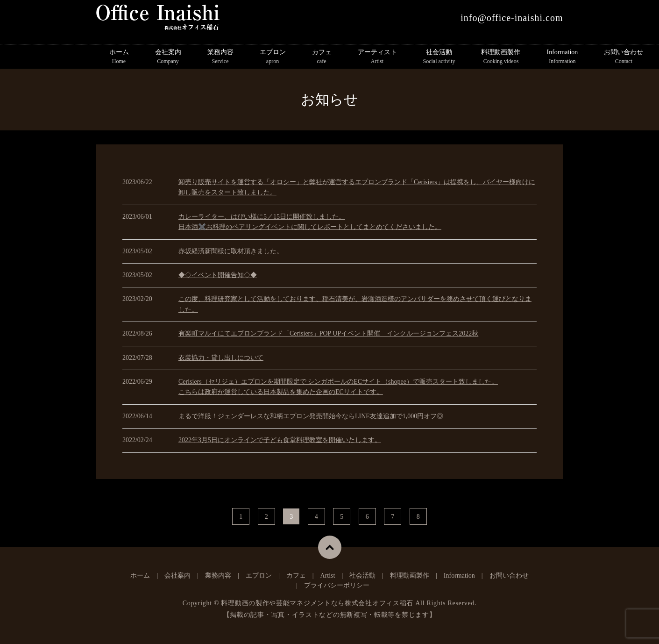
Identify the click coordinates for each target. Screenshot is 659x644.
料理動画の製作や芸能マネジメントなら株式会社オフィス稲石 (317, 603)
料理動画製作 (501, 57)
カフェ (322, 57)
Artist (328, 576)
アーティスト (377, 57)
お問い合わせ (624, 57)
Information (562, 57)
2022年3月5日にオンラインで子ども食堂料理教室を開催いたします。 (280, 440)
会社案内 (168, 57)
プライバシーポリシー (337, 585)
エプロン (273, 57)
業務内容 (220, 57)
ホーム (119, 57)
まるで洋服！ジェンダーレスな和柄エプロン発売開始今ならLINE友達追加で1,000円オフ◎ (311, 416)
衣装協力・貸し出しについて (221, 358)
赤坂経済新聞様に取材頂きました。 (231, 251)
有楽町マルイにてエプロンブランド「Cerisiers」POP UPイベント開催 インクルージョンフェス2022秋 (328, 333)
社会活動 (439, 57)
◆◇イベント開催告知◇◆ (218, 275)
